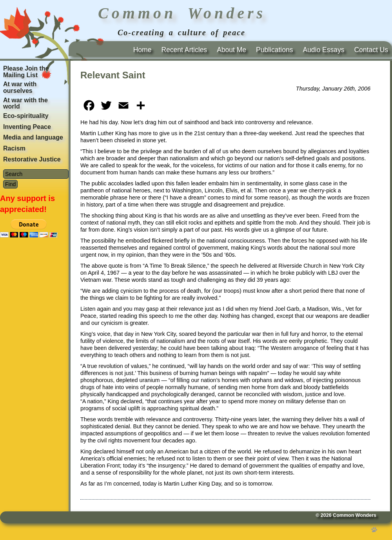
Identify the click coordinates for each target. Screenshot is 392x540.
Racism (14, 148)
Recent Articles (184, 50)
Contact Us (371, 50)
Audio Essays (323, 50)
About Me (231, 50)
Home (142, 50)
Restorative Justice (32, 159)
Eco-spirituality (26, 116)
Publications (274, 50)
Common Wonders (355, 515)
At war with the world (25, 103)
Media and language (33, 137)
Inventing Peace (27, 127)
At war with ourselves (20, 87)
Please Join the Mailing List (26, 72)
